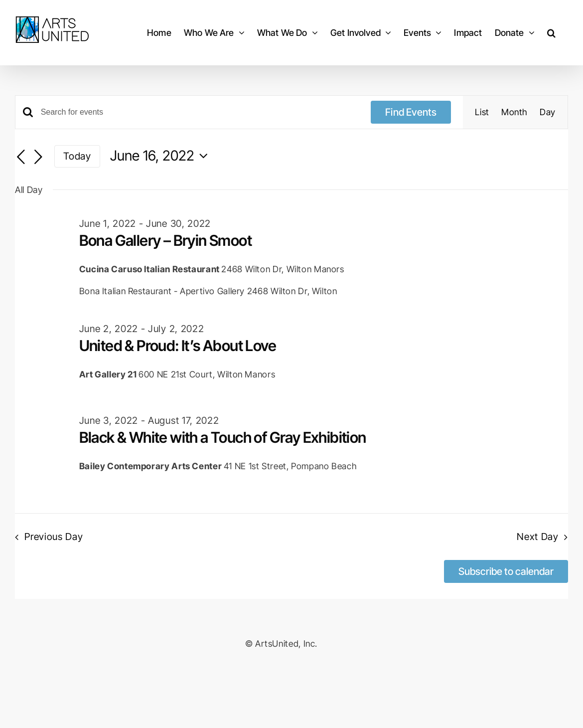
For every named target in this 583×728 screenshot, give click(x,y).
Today (77, 156)
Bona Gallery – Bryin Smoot (165, 240)
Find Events (411, 112)
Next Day (538, 537)
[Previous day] (21, 157)
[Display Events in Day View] (548, 112)
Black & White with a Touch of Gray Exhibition (223, 437)
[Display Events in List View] (482, 112)
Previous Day (54, 537)
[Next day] (38, 157)
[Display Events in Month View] (514, 112)
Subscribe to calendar (506, 571)
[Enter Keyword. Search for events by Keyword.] (200, 112)
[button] (551, 33)
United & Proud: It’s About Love (178, 346)
